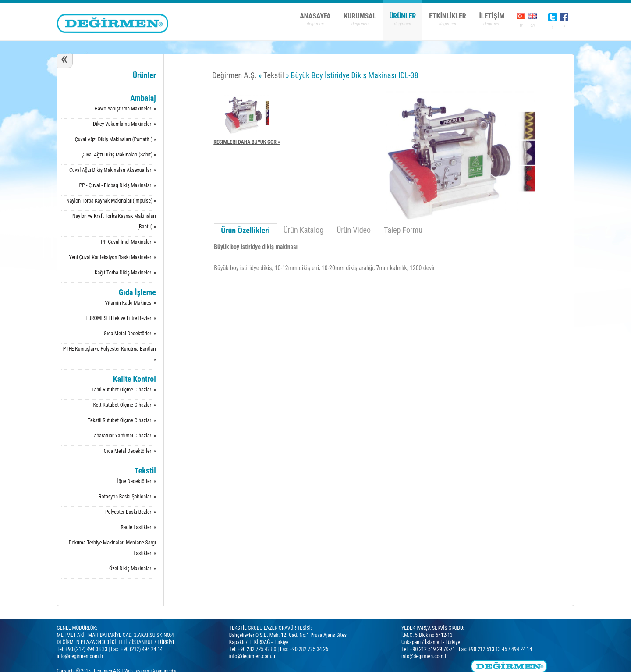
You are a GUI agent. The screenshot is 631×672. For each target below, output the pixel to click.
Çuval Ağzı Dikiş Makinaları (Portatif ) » (115, 139)
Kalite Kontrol (135, 379)
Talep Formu (403, 230)
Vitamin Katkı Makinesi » (130, 303)
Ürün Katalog (304, 230)
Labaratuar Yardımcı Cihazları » (124, 436)
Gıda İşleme (137, 292)
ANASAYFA (315, 16)
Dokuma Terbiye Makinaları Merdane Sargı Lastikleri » (112, 548)
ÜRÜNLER (402, 16)
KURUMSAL (360, 16)
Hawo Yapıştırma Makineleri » (125, 109)
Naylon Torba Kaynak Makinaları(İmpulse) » (111, 201)
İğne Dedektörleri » (137, 481)
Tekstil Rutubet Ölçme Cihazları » (122, 420)
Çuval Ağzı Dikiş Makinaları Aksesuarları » (113, 170)
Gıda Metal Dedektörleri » (130, 334)
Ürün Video (354, 230)
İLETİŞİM (492, 16)
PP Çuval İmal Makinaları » (128, 242)
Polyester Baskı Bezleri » (131, 512)
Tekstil (145, 471)
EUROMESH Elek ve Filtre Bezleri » (121, 318)
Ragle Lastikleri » (138, 527)
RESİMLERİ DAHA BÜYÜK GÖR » (247, 142)
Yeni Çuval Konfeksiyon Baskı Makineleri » (113, 257)
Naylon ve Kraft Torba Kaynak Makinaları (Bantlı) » (114, 221)
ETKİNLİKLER (447, 16)
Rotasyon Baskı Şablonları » (127, 497)
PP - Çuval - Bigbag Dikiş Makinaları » (117, 185)
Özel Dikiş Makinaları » (133, 569)
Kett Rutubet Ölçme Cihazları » (124, 405)
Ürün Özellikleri (245, 230)
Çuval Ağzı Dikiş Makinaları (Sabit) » (118, 155)
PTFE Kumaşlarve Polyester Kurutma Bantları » (110, 354)
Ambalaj (143, 98)
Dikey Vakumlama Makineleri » (124, 124)
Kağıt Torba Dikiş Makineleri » (125, 273)
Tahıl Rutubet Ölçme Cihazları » (124, 390)
